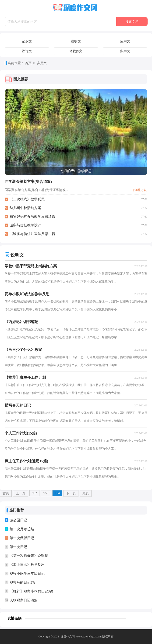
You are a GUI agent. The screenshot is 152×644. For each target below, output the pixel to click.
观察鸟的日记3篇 (23, 582)
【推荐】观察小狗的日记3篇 (32, 591)
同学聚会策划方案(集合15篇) (28, 182)
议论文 (27, 51)
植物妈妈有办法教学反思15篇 (32, 217)
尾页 (86, 493)
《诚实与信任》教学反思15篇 (32, 234)
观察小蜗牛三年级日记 (27, 574)
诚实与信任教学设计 (25, 225)
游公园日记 (18, 520)
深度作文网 (68, 637)
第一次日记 (18, 547)
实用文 (125, 51)
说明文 (76, 41)
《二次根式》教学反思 (27, 199)
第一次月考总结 (22, 529)
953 (46, 493)
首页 (28, 63)
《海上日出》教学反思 (27, 565)
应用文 (125, 41)
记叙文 (27, 41)
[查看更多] (140, 190)
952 (34, 493)
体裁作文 (76, 51)
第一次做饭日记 (22, 538)
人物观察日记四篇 (24, 600)
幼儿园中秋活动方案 (25, 208)
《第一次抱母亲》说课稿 (29, 556)
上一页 (21, 493)
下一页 (71, 493)
